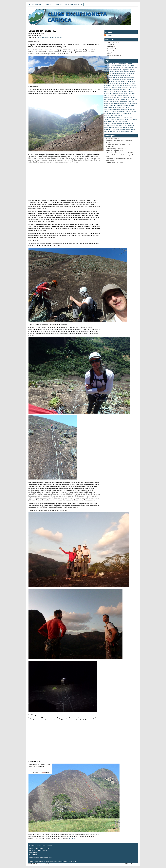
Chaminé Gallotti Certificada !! (114, 162)
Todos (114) (111, 45)
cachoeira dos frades (121, 99)
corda (121, 72)
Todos (40, 38)
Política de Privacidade (131, 864)
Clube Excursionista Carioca (125, 131)
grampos (126, 72)
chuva (124, 64)
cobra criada (123, 78)
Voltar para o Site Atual (74, 5)
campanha (114, 76)
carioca (117, 72)
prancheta (108, 78)
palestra (107, 72)
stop (106, 74)
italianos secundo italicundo (125, 66)
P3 (117, 103)
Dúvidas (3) (111, 51)
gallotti (112, 99)
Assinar (110, 35)
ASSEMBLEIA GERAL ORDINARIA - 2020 (118, 145)
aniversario (130, 74)
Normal (113, 111)
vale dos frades (125, 97)
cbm (106, 64)
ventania (113, 82)
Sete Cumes (128, 93)
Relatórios (46, 38)
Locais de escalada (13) (114, 55)
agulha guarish (126, 111)
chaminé (132, 72)
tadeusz (113, 86)
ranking (114, 78)
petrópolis (113, 109)
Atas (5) (110, 53)
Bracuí (133, 129)
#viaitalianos (127, 113)
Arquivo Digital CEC (36, 5)
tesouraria (128, 76)
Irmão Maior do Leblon (115, 64)
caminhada (131, 80)
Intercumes (125, 88)
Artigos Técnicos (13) (114, 43)
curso (120, 88)
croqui (115, 93)
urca (136, 68)
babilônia (113, 103)
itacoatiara (134, 111)
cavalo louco (115, 68)
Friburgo (118, 111)
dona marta (122, 107)
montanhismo (109, 90)
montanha (120, 93)
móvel (132, 70)
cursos (112, 72)
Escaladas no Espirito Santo (113, 125)
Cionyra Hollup (109, 105)
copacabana (108, 93)
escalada (107, 68)
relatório (114, 74)
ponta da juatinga (114, 101)
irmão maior (131, 78)
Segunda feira (110, 147)
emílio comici (128, 109)
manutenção (117, 80)
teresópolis (120, 109)
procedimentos (117, 70)
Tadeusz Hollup (133, 103)
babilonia (131, 68)
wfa (113, 88)
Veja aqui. (72, 838)
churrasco (108, 76)
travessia (124, 80)
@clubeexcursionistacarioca (113, 113)
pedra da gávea (129, 105)
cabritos (131, 91)
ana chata (119, 84)
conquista (130, 86)
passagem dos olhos (111, 107)
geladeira (121, 76)
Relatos (48, 5)
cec (125, 74)
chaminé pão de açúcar (127, 101)
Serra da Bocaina (110, 131)
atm (118, 78)
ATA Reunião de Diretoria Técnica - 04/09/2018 (119, 153)
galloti (109, 74)
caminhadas (133, 88)
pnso (124, 84)
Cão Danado (115, 97)
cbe (116, 88)
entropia (107, 103)
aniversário (123, 86)
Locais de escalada (56, 38)
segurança (126, 70)
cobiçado (107, 82)
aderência (120, 74)
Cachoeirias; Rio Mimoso (123, 129)
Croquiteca (58, 5)
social (117, 86)
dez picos (121, 105)
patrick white (108, 80)
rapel (106, 70)
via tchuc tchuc (123, 91)
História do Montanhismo (125, 123)
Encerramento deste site (113, 139)
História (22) (111, 47)
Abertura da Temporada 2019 (114, 151)
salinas (119, 82)
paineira (113, 66)
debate (110, 70)
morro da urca (123, 103)
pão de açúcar (123, 68)
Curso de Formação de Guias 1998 (116, 149)
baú (132, 82)
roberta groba (126, 82)
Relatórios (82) (112, 49)
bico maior (131, 99)
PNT (116, 105)
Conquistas (118, 127)
